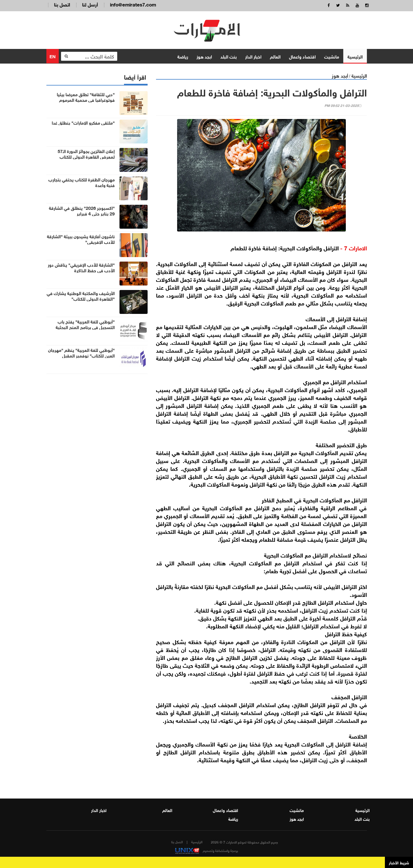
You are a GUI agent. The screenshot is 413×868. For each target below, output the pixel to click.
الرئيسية (355, 56)
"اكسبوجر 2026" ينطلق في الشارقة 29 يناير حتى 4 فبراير (82, 210)
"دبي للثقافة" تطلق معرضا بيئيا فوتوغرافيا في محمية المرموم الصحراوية (86, 100)
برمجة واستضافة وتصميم (207, 850)
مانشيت (332, 56)
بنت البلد (229, 56)
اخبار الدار (253, 56)
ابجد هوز (204, 56)
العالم (275, 56)
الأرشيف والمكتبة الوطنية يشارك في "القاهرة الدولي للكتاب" (81, 296)
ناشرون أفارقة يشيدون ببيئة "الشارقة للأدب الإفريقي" (81, 239)
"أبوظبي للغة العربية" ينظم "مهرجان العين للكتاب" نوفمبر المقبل (81, 352)
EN (53, 56)
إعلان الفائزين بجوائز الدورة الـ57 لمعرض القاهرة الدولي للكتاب (86, 154)
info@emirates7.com (133, 4)
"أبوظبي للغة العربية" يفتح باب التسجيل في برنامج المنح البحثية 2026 (85, 327)
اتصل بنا (62, 4)
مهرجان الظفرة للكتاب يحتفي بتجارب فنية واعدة (82, 182)
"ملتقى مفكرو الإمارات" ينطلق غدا (83, 122)
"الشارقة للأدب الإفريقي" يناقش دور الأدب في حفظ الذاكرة (81, 267)
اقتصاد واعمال (302, 56)
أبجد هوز (340, 75)
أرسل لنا (90, 4)
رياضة (183, 56)
